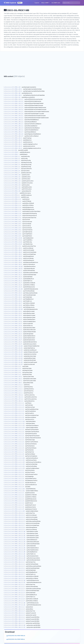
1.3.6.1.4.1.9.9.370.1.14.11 (13, 349)
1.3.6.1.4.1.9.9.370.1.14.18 (13, 363)
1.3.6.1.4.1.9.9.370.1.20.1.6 (14, 131)
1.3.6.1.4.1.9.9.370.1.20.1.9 (14, 137)
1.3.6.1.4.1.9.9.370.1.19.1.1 (14, 100)
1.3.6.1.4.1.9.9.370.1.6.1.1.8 (14, 508)
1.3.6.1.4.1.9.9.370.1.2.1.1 (13, 386)
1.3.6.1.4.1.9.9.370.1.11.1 (13, 271)
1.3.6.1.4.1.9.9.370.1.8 (12, 171)
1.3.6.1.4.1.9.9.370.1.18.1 (13, 384)
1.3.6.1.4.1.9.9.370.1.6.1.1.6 (14, 504)
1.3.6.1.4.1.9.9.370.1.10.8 (13, 263)
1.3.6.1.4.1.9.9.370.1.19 (12, 88)
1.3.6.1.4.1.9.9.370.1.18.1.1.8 (14, 622)
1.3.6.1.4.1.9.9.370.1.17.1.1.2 (14, 587)
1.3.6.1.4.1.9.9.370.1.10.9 (13, 265)
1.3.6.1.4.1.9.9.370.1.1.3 (13, 204)
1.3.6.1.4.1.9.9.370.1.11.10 (13, 290)
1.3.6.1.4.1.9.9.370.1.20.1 (13, 96)
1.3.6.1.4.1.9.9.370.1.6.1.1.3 (14, 498)
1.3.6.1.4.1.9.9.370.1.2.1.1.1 (14, 404)
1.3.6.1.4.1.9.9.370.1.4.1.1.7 (14, 453)
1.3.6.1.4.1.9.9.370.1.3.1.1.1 (14, 430)
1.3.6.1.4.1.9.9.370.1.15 (12, 186)
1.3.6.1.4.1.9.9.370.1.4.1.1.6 (14, 451)
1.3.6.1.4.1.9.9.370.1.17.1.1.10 (15, 604)
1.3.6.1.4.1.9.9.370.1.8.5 (13, 229)
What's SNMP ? (46, 3)
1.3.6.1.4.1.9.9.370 (10, 151)
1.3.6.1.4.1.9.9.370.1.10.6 (13, 259)
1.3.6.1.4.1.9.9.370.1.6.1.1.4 (14, 500)
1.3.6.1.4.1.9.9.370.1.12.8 (13, 306)
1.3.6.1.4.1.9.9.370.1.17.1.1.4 (14, 591)
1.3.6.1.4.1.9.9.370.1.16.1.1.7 (14, 575)
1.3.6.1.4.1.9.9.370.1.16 (12, 188)
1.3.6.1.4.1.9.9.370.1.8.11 (13, 241)
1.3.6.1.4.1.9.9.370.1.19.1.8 (14, 114)
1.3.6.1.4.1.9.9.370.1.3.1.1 (13, 388)
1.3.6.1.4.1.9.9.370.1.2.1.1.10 (14, 422)
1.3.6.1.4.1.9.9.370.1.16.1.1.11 (15, 583)
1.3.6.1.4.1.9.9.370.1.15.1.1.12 (15, 536)
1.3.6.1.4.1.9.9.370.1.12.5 (13, 300)
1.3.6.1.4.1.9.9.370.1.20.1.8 (14, 135)
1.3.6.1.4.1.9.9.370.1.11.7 (13, 284)
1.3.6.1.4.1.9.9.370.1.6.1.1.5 (14, 502)
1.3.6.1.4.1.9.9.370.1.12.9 (13, 308)
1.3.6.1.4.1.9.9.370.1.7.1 (13, 218)
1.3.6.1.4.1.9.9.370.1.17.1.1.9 (14, 602)
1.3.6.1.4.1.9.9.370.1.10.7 (13, 261)
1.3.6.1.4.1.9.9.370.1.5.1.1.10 (14, 489)
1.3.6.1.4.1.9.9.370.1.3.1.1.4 (14, 437)
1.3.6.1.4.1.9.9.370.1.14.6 (13, 339)
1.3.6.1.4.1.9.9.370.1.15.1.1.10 (15, 532)
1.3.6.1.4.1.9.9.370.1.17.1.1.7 (14, 598)
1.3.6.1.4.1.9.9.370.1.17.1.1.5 (14, 593)
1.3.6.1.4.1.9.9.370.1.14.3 (13, 333)
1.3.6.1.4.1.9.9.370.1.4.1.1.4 (14, 447)
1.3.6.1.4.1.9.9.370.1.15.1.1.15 (15, 543)
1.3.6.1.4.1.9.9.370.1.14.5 (13, 337)
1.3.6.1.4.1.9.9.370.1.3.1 (13, 369)
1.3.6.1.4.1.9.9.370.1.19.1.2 (14, 102)
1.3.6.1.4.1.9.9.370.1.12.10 (13, 310)
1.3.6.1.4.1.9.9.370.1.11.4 (13, 277)
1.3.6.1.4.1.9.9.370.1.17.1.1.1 (14, 585)
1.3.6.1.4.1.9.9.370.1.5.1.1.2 (14, 473)
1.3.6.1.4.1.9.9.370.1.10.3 (13, 253)
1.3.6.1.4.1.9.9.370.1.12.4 (13, 298)
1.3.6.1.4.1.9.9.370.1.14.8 (13, 343)
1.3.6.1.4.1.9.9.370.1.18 (12, 192)
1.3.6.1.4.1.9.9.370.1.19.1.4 (14, 106)
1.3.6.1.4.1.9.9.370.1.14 (12, 184)
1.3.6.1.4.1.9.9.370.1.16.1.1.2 (14, 565)
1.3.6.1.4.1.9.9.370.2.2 (12, 198)
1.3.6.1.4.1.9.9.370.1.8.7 (13, 233)
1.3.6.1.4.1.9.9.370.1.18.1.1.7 (14, 620)
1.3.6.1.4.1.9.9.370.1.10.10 (13, 267)
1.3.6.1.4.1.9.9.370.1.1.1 (13, 200)
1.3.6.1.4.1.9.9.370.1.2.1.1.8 (14, 418)
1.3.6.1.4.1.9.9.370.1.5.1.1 (13, 392)
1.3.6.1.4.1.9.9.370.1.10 (12, 176)
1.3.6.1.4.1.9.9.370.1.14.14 (13, 355)
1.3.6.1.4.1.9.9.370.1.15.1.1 (14, 396)
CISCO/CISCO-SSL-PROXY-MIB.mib (68, 82)
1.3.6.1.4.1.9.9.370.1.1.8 (13, 214)
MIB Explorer (10, 3)
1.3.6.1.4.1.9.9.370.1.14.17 (13, 361)
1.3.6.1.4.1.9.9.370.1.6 (12, 167)
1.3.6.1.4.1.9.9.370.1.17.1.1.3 (14, 589)
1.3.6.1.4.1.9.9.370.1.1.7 (13, 212)
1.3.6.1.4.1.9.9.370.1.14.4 (13, 335)
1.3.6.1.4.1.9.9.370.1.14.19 (13, 365)
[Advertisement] (42, 62)
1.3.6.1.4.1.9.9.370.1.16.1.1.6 (14, 573)
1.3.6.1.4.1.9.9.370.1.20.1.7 (14, 133)
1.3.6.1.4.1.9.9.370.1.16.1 (13, 379)
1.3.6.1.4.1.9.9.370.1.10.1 (13, 249)
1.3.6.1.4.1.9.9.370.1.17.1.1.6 (14, 596)
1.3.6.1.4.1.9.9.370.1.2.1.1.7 (14, 416)
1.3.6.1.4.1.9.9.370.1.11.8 (13, 286)
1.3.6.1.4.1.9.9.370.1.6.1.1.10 (14, 512)
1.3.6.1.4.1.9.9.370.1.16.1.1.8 (14, 577)
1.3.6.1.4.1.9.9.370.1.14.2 (13, 330)
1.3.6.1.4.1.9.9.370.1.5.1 (13, 373)
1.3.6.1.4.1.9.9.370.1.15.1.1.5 (14, 522)
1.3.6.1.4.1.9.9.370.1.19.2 (13, 92)
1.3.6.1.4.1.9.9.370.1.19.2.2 (14, 118)
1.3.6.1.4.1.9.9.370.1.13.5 (13, 320)
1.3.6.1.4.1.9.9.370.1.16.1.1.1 (14, 563)
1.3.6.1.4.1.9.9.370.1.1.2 (13, 202)
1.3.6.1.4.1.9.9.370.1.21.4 (13, 145)
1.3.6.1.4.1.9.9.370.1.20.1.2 (14, 123)
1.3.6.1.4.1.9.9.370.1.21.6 (13, 149)
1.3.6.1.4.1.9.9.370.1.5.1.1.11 (14, 492)
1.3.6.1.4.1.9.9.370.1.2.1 (13, 367)
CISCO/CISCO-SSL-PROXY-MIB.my (68, 85)
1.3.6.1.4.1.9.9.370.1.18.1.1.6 (14, 618)
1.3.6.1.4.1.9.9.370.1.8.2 (13, 222)
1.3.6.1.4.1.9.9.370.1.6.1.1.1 (14, 494)
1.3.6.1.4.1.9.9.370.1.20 (12, 94)
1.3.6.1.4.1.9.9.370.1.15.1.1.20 (15, 553)
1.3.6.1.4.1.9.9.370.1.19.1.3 (14, 104)
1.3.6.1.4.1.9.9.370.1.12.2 (13, 294)
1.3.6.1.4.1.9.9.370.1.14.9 (13, 345)
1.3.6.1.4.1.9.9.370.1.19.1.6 (14, 110)
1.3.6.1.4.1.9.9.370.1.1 (12, 157)
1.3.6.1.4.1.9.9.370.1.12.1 (13, 292)
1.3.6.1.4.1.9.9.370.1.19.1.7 (14, 112)
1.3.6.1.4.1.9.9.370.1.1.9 (13, 216)
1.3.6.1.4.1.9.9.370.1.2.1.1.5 (14, 412)
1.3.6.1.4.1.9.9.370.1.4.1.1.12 (14, 463)
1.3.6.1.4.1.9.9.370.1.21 (12, 98)
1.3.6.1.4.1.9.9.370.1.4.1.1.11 (14, 461)
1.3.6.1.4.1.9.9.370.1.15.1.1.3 (14, 518)
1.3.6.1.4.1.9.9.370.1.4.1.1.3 (14, 445)
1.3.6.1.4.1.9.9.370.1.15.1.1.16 (15, 545)
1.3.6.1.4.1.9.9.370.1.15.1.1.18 (15, 549)
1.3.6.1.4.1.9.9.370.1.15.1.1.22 (15, 557)
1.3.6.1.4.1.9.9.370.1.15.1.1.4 (14, 520)
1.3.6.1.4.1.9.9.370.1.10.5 (13, 257)
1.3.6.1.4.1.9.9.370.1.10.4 (13, 255)
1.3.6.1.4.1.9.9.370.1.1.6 (13, 210)
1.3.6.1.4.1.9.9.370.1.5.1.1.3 (14, 475)
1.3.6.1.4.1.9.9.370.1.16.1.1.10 (15, 581)
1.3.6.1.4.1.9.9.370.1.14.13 (13, 353)
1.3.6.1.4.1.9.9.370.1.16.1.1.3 (14, 567)
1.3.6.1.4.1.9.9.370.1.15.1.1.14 (15, 540)
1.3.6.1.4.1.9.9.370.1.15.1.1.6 (14, 524)
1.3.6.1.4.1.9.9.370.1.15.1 (13, 377)
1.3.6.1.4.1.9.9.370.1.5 (12, 165)
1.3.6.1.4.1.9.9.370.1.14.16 (13, 359)
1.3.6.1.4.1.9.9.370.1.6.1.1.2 (14, 496)
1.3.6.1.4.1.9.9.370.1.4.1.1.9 (14, 457)
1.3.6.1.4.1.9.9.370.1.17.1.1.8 (14, 600)
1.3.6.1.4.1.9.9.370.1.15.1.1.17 (15, 547)
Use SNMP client (56, 3)
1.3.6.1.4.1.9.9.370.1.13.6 (13, 322)
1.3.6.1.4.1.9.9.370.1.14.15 (13, 357)
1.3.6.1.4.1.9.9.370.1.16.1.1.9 (14, 579)
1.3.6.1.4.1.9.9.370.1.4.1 (13, 371)
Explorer (37, 3)
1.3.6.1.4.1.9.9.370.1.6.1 (13, 375)
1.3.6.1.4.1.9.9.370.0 (11, 153)
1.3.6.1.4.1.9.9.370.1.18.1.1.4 (14, 614)
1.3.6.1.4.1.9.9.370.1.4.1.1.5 (14, 449)
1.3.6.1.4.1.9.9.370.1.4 (12, 163)
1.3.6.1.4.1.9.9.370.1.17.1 (13, 381)
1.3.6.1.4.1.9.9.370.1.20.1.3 (14, 125)
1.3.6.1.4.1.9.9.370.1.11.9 (13, 288)
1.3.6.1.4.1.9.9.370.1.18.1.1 (14, 402)
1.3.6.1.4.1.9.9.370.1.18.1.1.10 (15, 626)
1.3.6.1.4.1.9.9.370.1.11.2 (13, 273)
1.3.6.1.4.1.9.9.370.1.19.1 (13, 90)
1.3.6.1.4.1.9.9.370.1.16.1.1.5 (14, 571)
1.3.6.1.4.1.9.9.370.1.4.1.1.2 (14, 443)
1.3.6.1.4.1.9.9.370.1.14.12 (13, 351)
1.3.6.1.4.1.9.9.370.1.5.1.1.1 (14, 471)
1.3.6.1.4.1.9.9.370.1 (11, 155)
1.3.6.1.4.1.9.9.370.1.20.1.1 (14, 121)
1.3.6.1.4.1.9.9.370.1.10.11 (13, 269)
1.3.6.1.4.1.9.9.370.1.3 (12, 161)
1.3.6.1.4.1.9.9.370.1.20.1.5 (14, 129)
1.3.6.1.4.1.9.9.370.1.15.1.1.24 (15, 561)
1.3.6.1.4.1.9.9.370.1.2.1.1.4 (14, 410)
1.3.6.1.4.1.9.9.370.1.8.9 (13, 237)
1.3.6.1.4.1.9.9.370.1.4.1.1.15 (14, 469)
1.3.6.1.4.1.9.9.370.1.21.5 (13, 147)
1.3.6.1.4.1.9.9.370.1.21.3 (13, 143)
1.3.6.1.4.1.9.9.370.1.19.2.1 (14, 116)
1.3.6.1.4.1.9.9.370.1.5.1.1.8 (14, 485)
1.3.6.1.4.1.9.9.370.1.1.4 (13, 206)
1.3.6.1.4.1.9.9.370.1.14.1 (13, 328)
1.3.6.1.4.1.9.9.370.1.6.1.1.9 (14, 510)
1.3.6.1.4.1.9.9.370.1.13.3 (13, 316)
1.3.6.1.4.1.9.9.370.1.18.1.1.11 (15, 628)
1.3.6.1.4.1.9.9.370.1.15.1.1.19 (15, 551)
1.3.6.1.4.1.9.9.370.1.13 (12, 182)
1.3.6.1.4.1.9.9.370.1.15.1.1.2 (14, 516)
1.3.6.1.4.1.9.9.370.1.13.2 (13, 314)
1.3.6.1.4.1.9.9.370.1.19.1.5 (14, 108)
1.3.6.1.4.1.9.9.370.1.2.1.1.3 (14, 408)
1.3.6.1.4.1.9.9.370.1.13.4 (13, 318)
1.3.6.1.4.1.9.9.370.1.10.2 (13, 251)
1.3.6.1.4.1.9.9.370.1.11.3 (13, 275)
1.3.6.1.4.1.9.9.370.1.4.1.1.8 (14, 455)
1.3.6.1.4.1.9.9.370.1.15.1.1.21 (15, 555)
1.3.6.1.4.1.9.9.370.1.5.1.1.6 (14, 481)
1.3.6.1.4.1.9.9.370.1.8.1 (13, 220)
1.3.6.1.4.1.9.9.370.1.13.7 (13, 324)
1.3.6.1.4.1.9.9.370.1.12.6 (13, 302)
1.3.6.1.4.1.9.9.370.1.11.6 (13, 282)
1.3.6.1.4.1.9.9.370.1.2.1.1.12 (14, 426)
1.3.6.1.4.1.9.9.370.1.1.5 (13, 208)
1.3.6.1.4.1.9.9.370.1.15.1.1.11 (15, 534)
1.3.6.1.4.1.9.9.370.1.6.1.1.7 (14, 506)
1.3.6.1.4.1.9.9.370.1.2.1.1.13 (14, 428)
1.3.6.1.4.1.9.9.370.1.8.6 (13, 231)
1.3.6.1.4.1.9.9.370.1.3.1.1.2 (14, 432)
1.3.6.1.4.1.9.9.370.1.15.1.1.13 (15, 538)
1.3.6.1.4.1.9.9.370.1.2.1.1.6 (14, 414)
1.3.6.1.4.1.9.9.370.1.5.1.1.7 (14, 483)
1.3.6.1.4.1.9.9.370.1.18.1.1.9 (14, 624)
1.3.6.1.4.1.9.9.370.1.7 (12, 169)
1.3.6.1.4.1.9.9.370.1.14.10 (13, 347)
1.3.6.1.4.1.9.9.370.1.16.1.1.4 (14, 569)
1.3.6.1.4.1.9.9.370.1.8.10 (13, 239)
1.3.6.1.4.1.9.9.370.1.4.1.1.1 (14, 441)
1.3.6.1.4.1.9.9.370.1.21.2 (13, 141)
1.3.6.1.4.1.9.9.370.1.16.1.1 (14, 398)
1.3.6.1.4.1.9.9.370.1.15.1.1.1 (14, 514)
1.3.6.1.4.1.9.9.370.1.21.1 (13, 139)
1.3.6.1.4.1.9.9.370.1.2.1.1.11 (14, 424)
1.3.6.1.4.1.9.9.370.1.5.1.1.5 (14, 479)
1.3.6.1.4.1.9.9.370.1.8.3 (13, 225)
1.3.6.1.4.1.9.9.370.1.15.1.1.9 (14, 530)
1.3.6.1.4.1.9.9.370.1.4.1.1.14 (14, 467)
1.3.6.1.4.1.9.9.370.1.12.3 (13, 296)
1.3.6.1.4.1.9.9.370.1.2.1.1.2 (14, 406)
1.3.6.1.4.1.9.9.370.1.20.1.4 (14, 127)
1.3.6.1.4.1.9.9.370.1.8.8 (13, 235)
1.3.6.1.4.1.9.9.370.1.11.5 (13, 280)
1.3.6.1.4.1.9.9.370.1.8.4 (13, 226)
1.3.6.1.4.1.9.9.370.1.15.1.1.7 (14, 526)
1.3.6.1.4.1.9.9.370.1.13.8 (13, 326)
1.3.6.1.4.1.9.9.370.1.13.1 (13, 312)
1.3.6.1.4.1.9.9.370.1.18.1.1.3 (14, 612)
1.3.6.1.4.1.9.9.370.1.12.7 (13, 304)
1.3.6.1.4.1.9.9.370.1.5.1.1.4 (14, 477)
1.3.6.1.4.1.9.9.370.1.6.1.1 (13, 394)
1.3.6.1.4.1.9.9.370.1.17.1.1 (14, 400)
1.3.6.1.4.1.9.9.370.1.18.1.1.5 (14, 616)
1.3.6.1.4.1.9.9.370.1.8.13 (13, 245)
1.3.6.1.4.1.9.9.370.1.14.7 (13, 341)
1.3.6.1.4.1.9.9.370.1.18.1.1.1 (14, 608)
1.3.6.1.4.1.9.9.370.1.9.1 (13, 247)
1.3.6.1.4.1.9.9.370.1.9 (12, 174)
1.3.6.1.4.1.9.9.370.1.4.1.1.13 (14, 465)
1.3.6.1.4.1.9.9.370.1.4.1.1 (13, 390)
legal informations (42, 642)
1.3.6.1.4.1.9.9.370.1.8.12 (13, 243)
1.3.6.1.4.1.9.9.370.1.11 (12, 178)
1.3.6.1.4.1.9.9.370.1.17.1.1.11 (15, 606)
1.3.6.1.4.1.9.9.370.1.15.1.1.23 (15, 559)
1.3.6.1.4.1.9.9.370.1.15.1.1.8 (14, 528)
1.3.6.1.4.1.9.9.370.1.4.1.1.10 (14, 459)
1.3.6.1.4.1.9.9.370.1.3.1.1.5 (14, 439)
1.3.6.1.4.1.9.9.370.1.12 (12, 180)
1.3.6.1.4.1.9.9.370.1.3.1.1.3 (14, 434)
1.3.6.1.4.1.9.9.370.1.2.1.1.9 (14, 420)
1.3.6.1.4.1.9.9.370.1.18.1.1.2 (14, 610)
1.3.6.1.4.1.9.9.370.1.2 (12, 159)
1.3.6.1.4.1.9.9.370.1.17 (12, 190)
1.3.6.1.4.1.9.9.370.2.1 (12, 196)
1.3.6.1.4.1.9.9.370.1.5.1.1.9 (14, 487)
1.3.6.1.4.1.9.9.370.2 (11, 194)
